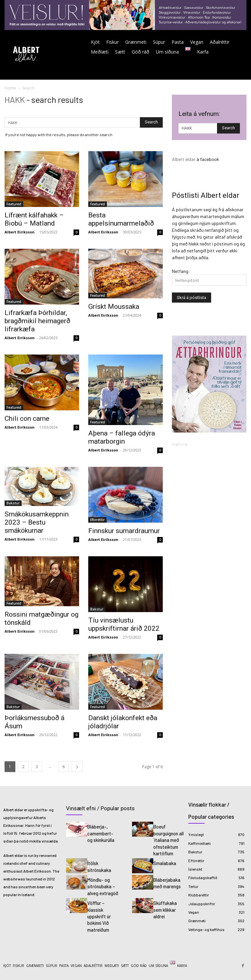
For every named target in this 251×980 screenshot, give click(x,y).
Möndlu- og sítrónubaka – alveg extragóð (101, 882)
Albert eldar (184, 159)
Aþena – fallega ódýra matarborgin (122, 437)
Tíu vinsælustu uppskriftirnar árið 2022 (124, 624)
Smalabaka (164, 859)
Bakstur (13, 503)
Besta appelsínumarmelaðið (121, 219)
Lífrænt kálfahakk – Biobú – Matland (34, 219)
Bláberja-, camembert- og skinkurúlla (102, 832)
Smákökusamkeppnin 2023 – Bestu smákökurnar (37, 522)
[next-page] (77, 767)
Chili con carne (27, 419)
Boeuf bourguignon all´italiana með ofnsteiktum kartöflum (168, 838)
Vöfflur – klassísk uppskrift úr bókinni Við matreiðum (99, 909)
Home (10, 88)
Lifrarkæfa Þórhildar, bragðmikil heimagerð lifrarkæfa (37, 321)
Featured (14, 204)
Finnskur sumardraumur (124, 531)
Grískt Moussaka (114, 307)
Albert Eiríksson (20, 232)
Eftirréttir (97, 520)
